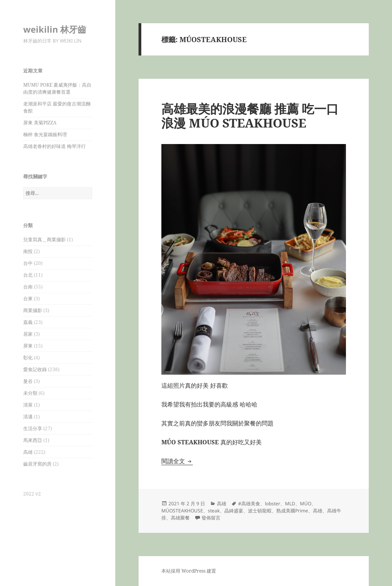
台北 (28, 275)
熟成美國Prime (292, 511)
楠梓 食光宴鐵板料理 (45, 134)
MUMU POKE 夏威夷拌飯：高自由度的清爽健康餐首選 (57, 88)
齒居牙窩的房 (37, 464)
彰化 (28, 358)
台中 (28, 263)
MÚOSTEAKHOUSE (182, 511)
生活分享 (33, 428)
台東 (28, 299)
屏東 (28, 346)
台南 (28, 287)
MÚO (306, 504)
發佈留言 (211, 518)
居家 (28, 334)
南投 (28, 251)
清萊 (28, 405)
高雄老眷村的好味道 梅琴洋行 (55, 146)
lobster (273, 504)
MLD (290, 504)
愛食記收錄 (35, 369)
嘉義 (28, 322)
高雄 (28, 452)
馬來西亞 (33, 440)
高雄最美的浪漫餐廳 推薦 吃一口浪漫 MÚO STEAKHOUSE (250, 116)
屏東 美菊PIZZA (40, 123)
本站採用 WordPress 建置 (189, 571)
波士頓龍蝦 (260, 511)
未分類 (30, 393)
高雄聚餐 (180, 518)
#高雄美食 (249, 504)
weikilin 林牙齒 (55, 29)
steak (214, 511)
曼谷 (28, 381)
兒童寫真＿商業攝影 (44, 239)
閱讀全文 (177, 461)
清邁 (28, 417)
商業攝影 (33, 310)
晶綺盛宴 (234, 511)
